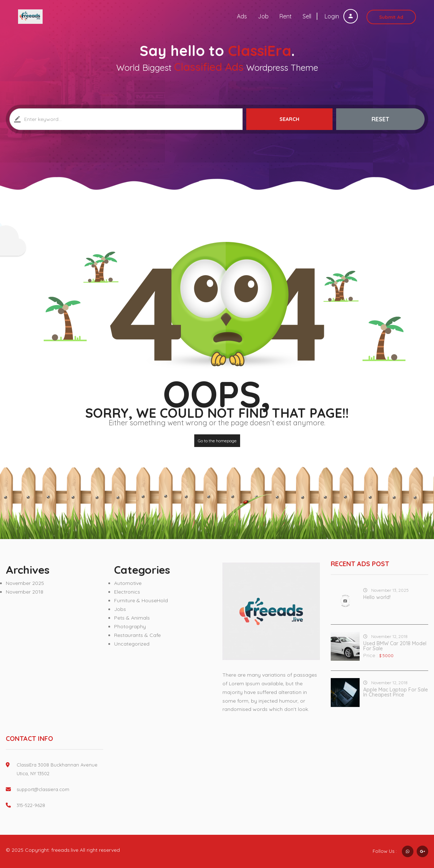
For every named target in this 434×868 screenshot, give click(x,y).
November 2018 (25, 592)
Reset (380, 119)
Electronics (127, 592)
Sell (307, 16)
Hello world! (377, 597)
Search (289, 119)
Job (263, 16)
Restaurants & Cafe (137, 635)
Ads (242, 16)
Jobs (120, 609)
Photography (130, 626)
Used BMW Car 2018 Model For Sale (395, 646)
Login (341, 16)
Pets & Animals (132, 618)
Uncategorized (132, 644)
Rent (286, 16)
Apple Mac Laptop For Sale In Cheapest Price (396, 692)
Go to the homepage (217, 441)
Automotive (128, 583)
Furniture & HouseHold (141, 600)
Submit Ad (391, 17)
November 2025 (25, 583)
